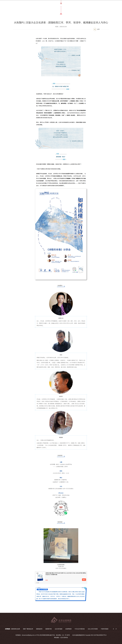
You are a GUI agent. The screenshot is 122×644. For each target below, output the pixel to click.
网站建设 (57, 638)
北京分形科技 (64, 638)
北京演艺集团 (59, 629)
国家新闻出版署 (16, 629)
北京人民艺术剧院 (93, 629)
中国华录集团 (105, 629)
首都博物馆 (68, 629)
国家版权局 (39, 629)
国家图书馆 (49, 629)
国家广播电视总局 (28, 629)
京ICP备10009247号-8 (100, 635)
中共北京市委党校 (80, 629)
